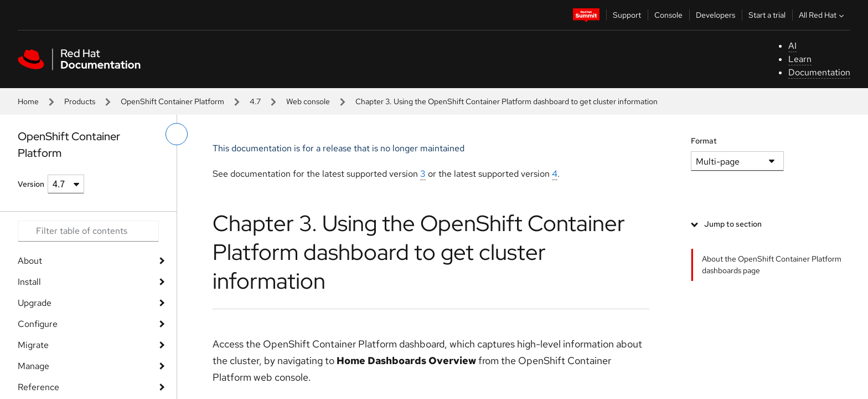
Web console (308, 101)
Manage (33, 366)
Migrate (33, 345)
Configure (38, 324)
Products (80, 101)
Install (29, 282)
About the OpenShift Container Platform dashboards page (772, 265)
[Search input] (88, 231)
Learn (800, 59)
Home (28, 101)
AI (792, 46)
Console (668, 15)
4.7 (255, 101)
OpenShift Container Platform (172, 101)
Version (31, 184)
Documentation (819, 72)
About (30, 261)
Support (627, 15)
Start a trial (767, 15)
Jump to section (733, 224)
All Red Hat (823, 15)
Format (704, 141)
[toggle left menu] (177, 134)
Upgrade (35, 303)
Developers (715, 15)
